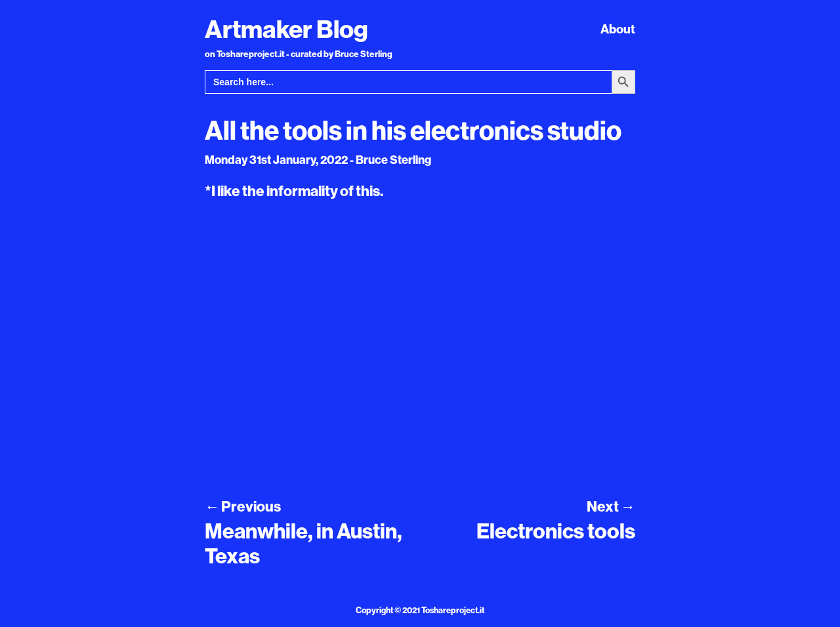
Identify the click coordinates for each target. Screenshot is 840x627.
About (618, 29)
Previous (243, 506)
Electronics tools (556, 531)
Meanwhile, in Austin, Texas (304, 543)
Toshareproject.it (453, 610)
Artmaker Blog (286, 29)
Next (611, 506)
